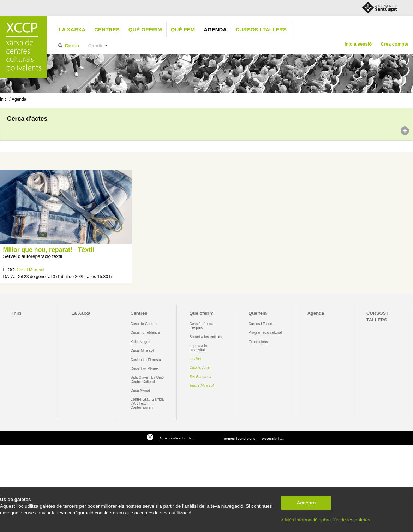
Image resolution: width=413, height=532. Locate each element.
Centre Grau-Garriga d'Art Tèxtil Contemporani (147, 403)
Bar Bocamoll (200, 377)
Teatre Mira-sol (202, 386)
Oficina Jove (200, 368)
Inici (4, 99)
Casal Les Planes (144, 369)
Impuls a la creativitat (198, 348)
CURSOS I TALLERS (261, 29)
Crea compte (394, 44)
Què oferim (145, 29)
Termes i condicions (239, 439)
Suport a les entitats (206, 337)
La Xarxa (72, 29)
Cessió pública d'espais (201, 326)
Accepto (306, 503)
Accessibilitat (273, 439)
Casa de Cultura (143, 324)
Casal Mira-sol (30, 270)
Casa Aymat (140, 391)
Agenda (215, 29)
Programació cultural (265, 333)
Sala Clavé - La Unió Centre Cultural (147, 379)
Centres (107, 29)
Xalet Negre (140, 342)
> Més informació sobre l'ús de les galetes (326, 520)
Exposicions (258, 342)
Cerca (72, 45)
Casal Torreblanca (145, 333)
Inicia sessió (358, 44)
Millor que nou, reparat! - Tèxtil (48, 250)
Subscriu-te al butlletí (176, 438)
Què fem (183, 29)
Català (95, 46)
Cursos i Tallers (261, 324)
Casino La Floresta (146, 360)
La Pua (195, 359)
